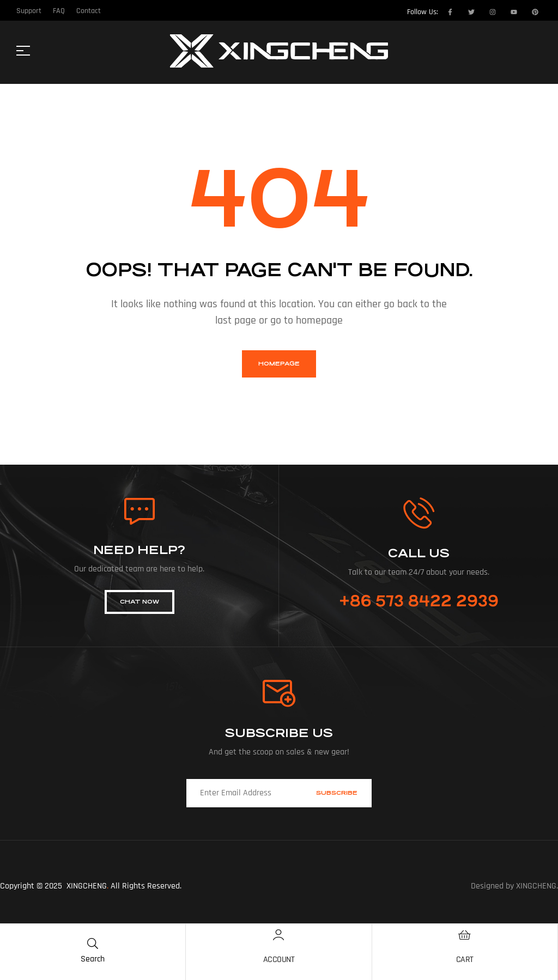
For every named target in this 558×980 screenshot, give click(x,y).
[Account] (278, 935)
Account (279, 960)
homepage (279, 364)
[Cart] (465, 935)
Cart (465, 960)
